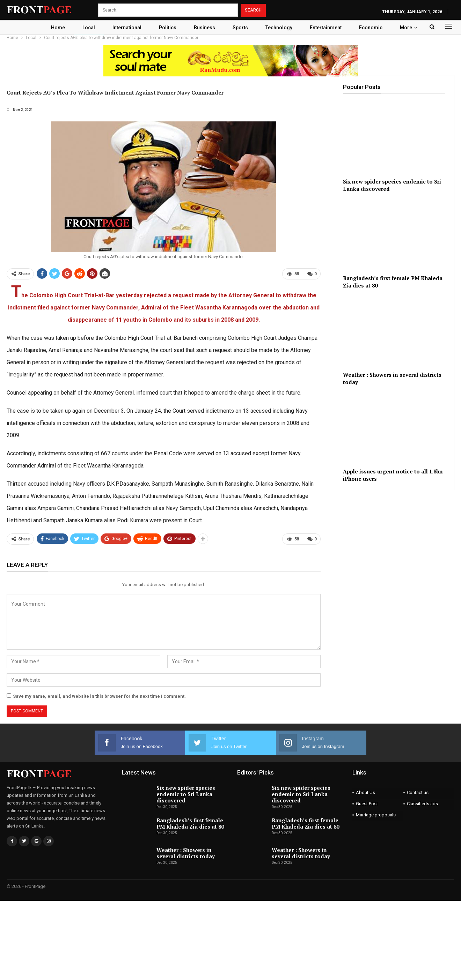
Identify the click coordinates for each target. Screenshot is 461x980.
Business (205, 28)
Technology (282, 28)
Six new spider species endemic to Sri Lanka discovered (186, 794)
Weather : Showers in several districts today (186, 853)
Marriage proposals (376, 815)
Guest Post (367, 804)
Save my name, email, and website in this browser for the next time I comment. (99, 696)
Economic (375, 28)
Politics (167, 28)
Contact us (418, 792)
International (126, 28)
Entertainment (330, 28)
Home (54, 28)
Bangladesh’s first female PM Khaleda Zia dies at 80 (190, 823)
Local (86, 28)
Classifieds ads (422, 804)
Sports (242, 28)
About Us (365, 792)
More (410, 28)
